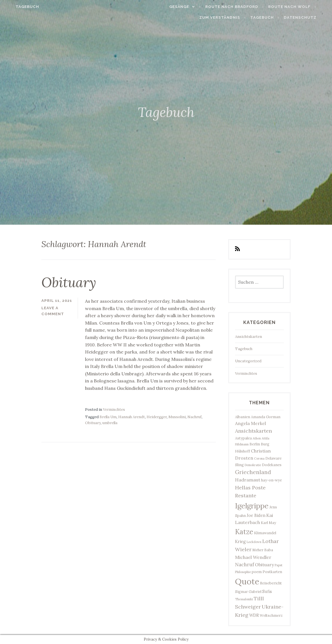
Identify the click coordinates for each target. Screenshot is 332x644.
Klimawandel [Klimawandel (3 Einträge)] (265, 533)
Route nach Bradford (240, 7)
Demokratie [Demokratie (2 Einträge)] (253, 465)
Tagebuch (19, 7)
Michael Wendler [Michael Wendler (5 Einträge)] (253, 557)
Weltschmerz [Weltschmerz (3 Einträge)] (271, 615)
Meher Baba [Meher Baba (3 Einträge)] (263, 550)
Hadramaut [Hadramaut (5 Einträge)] (248, 480)
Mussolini (177, 417)
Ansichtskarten (249, 337)
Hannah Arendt (132, 417)
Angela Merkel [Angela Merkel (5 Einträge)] (250, 423)
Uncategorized (248, 361)
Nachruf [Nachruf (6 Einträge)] (245, 565)
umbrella (110, 423)
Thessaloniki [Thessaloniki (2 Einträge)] (244, 599)
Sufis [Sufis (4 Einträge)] (267, 591)
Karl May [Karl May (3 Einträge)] (268, 523)
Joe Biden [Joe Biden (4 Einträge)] (256, 515)
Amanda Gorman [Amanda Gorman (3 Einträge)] (266, 417)
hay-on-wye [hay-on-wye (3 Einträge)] (271, 480)
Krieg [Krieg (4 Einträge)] (240, 541)
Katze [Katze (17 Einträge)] (244, 532)
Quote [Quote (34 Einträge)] (247, 581)
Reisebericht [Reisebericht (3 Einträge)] (271, 583)
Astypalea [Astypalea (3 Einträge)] (243, 438)
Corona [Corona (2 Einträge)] (259, 458)
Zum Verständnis (228, 17)
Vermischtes (114, 410)
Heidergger (157, 417)
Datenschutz (308, 17)
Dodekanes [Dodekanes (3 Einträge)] (272, 465)
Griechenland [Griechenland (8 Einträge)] (253, 472)
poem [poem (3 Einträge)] (257, 572)
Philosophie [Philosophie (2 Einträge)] (243, 572)
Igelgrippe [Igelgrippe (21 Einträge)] (252, 506)
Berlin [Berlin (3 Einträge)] (255, 444)
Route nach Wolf (298, 7)
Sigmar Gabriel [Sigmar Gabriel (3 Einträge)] (248, 592)
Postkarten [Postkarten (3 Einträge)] (272, 572)
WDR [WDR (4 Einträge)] (254, 615)
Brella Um (108, 417)
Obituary (69, 282)
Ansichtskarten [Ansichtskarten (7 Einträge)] (253, 431)
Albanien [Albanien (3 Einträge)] (243, 417)
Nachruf (194, 417)
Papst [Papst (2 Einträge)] (279, 565)
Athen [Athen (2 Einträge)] (257, 438)
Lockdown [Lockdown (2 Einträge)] (254, 542)
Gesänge (187, 7)
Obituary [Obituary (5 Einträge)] (264, 565)
